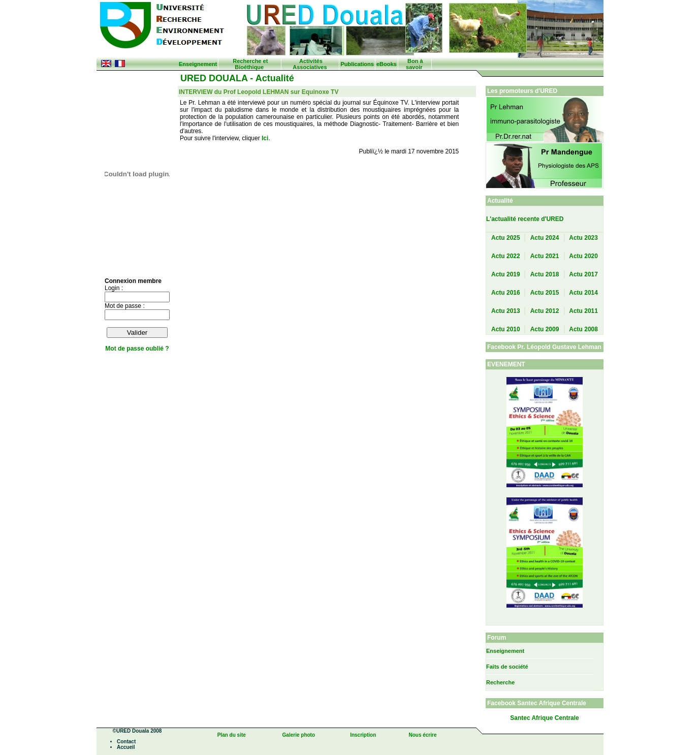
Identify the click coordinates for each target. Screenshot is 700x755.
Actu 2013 (506, 311)
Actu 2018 (545, 274)
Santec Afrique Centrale (545, 718)
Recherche (500, 682)
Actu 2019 (506, 274)
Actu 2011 (583, 311)
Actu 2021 (545, 256)
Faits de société (507, 667)
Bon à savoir (414, 64)
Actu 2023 (583, 238)
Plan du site (232, 735)
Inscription (363, 735)
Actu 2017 (583, 274)
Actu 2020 (583, 256)
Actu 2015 (545, 293)
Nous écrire (422, 735)
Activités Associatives (310, 64)
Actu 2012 (545, 311)
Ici (265, 138)
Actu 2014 (583, 293)
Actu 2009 (545, 329)
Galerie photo (299, 735)
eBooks (387, 64)
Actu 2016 (506, 293)
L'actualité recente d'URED (525, 219)
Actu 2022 (506, 256)
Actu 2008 (583, 329)
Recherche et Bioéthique (250, 64)
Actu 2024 (545, 238)
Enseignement (198, 64)
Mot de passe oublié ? (137, 349)
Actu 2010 (506, 329)
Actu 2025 (506, 238)
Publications (357, 64)
